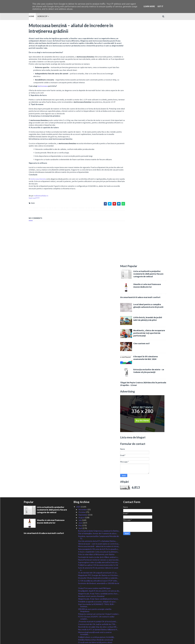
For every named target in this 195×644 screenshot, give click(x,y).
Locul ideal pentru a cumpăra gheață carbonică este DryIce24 (153, 67)
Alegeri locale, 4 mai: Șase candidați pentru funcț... (98, 368)
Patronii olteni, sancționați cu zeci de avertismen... (98, 511)
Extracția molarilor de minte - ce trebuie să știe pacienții (154, 132)
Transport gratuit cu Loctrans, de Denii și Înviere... (99, 501)
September (83, 284)
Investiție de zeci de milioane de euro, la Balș (96, 521)
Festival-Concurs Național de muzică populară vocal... (97, 544)
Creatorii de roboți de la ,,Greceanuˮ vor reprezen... (99, 506)
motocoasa (38, 87)
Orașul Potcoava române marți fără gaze (94, 358)
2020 (79, 619)
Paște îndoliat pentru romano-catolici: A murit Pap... (99, 485)
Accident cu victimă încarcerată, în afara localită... (98, 498)
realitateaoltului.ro (36, 199)
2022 (79, 614)
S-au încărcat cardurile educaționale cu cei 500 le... (99, 561)
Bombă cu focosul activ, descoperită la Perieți (97, 577)
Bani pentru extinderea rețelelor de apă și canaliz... (99, 423)
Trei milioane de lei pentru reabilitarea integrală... (98, 438)
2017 (79, 627)
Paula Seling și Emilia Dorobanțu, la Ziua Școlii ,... (97, 514)
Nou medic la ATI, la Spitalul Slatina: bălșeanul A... (98, 399)
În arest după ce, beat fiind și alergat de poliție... (98, 480)
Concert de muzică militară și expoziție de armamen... (95, 518)
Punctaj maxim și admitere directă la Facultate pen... (99, 558)
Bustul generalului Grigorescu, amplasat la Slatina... (99, 300)
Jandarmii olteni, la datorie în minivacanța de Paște (98, 537)
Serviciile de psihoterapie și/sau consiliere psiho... (98, 527)
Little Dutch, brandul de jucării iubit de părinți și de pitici (153, 80)
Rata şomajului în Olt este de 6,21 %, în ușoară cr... (99, 319)
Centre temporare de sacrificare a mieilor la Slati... (98, 524)
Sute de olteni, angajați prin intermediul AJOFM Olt (99, 425)
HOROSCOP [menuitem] (37, 16)
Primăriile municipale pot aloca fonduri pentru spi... (99, 553)
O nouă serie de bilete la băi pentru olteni (95, 412)
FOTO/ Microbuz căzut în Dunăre (92, 572)
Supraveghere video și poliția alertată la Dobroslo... (99, 332)
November (83, 279)
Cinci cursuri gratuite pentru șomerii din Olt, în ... (98, 477)
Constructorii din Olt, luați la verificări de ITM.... (97, 394)
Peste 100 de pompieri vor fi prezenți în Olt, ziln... (98, 503)
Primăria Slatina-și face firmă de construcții (95, 409)
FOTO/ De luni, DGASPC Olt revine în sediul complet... (96, 387)
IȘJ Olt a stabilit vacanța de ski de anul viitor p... (97, 593)
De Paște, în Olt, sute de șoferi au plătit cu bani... (98, 452)
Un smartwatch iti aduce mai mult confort (145, 58)
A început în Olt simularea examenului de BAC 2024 (151, 119)
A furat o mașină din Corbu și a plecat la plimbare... (98, 321)
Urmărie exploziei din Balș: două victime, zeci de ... (98, 598)
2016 (79, 630)
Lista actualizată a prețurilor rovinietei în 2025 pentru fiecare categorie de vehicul (153, 35)
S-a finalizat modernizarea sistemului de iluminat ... (98, 566)
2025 (79, 276)
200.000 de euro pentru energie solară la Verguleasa (95, 380)
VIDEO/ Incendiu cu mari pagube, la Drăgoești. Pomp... (97, 468)
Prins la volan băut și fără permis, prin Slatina (96, 324)
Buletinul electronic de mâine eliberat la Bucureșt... (99, 446)
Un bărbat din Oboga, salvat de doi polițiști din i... (98, 535)
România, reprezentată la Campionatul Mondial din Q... (99, 307)
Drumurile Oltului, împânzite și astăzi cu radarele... (98, 348)
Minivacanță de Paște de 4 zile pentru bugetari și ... (99, 556)
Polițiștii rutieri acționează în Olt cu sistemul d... (97, 488)
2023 (79, 611)
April (81, 298)
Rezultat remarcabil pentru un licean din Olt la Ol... (99, 564)
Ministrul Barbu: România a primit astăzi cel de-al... (98, 417)
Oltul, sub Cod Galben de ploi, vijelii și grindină (97, 449)
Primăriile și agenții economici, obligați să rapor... (97, 371)
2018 (79, 625)
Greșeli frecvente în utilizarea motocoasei (95, 433)
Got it (160, 6)
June (81, 292)
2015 (79, 633)
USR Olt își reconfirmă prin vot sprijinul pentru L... (98, 569)
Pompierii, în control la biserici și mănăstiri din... (97, 495)
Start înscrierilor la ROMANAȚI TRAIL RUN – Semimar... (97, 375)
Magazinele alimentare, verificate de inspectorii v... (99, 529)
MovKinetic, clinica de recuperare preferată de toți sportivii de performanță (154, 94)
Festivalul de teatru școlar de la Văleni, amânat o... (98, 327)
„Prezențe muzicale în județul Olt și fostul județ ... (98, 391)
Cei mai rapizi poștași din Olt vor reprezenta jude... (98, 415)
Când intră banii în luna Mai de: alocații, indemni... (98, 457)
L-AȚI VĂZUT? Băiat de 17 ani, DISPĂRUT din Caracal (97, 473)
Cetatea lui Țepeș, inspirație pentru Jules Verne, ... (99, 548)
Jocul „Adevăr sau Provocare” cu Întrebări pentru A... (98, 429)
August (82, 287)
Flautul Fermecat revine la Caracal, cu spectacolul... (99, 329)
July (80, 290)
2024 (79, 609)
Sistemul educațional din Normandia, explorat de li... (99, 585)
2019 (79, 622)
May (80, 295)
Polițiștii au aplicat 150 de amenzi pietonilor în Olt (98, 335)
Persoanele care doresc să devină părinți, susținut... (99, 420)
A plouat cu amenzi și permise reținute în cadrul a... (99, 595)
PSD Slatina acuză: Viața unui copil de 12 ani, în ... (98, 454)
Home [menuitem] (26, 16)
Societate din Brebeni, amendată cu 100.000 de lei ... (99, 354)
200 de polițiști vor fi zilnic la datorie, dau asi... (96, 532)
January (82, 606)
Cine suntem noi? (147, 105)
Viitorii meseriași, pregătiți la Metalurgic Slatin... (97, 444)
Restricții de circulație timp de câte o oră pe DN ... (98, 396)
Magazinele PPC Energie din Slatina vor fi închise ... (99, 345)
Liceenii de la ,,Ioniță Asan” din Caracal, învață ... (97, 540)
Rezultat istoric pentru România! (91, 366)
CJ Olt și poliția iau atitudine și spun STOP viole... (98, 350)
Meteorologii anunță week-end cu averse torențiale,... (95, 403)
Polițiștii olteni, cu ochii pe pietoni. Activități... (97, 407)
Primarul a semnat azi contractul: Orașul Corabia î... (99, 384)
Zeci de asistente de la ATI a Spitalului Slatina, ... (98, 311)
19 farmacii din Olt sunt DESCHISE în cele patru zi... (99, 509)
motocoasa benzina (33, 182)
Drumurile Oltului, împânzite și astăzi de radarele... (98, 590)
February (82, 603)
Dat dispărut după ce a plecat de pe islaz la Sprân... (99, 482)
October (82, 282)
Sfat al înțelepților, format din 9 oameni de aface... (98, 303)
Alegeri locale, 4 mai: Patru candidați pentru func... (98, 363)
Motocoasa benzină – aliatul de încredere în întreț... (99, 316)
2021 (79, 617)
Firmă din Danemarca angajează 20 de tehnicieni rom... (98, 463)
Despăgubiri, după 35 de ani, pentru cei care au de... (99, 360)
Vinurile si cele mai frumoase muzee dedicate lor (152, 47)
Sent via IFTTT (29, 201)
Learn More (149, 6)
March (81, 601)
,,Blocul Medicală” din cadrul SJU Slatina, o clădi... (98, 587)
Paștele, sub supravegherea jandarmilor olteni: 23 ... (99, 460)
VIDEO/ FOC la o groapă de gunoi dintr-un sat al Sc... (98, 491)
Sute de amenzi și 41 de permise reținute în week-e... (98, 339)
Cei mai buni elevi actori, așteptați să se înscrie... (98, 550)
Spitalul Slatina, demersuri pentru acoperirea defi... (99, 441)
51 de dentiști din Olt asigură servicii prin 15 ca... (98, 342)
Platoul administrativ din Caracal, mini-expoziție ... (98, 436)
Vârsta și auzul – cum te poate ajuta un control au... (99, 313)
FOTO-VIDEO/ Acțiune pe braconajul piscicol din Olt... (98, 581)
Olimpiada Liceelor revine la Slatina (92, 574)
